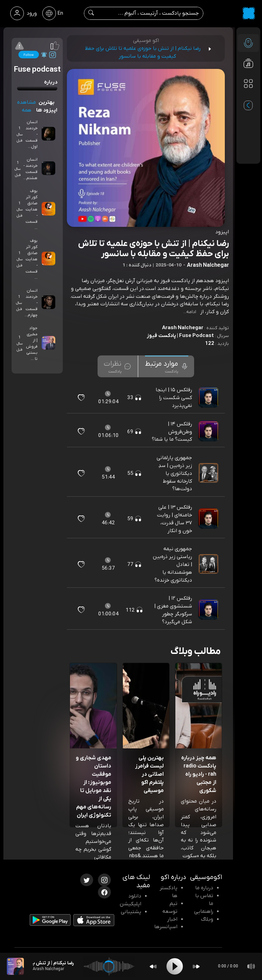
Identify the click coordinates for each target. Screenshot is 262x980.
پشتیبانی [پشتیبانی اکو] (131, 912)
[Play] (175, 966)
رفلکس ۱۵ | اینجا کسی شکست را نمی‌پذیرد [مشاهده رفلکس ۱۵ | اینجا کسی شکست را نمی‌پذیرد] (174, 398)
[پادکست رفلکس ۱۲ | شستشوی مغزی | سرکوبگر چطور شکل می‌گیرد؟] (209, 610)
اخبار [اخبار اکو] (172, 919)
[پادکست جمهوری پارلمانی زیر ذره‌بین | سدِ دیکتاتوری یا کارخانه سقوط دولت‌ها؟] (209, 473)
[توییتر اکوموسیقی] (87, 879)
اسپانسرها (166, 927)
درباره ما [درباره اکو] (204, 888)
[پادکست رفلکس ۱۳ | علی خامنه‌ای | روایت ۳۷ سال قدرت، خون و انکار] (209, 519)
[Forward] (196, 967)
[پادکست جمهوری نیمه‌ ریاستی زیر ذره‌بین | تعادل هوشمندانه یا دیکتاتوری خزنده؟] (209, 565)
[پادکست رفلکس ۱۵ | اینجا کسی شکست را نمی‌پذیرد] (209, 398)
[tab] (167, 366)
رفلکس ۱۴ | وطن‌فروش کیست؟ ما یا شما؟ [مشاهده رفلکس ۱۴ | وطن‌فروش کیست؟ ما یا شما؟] (172, 432)
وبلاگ (207, 919)
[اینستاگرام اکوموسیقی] (104, 879)
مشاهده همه (26, 106)
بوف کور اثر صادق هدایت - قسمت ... (32, 209)
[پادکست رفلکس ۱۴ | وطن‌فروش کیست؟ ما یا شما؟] (209, 432)
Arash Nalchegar (183, 328)
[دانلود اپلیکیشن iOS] (94, 922)
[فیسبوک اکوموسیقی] (104, 892)
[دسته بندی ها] (248, 84)
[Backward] (153, 967)
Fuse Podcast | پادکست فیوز (180, 336)
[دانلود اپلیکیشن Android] (50, 921)
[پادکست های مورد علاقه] (248, 98)
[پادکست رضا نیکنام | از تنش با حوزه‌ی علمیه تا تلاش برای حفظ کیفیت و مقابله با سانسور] (15, 966)
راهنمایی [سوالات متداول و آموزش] (204, 911)
